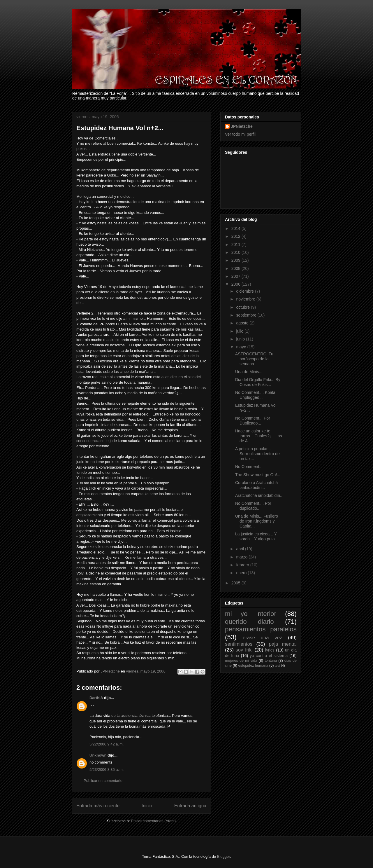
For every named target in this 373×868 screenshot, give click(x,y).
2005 (236, 583)
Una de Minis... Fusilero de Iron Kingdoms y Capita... (257, 521)
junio (241, 339)
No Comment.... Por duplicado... (253, 506)
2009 (236, 260)
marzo (242, 557)
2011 (236, 244)
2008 (236, 268)
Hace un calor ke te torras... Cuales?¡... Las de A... (259, 436)
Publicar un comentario (103, 781)
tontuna (271, 661)
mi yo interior (251, 614)
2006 (236, 284)
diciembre (246, 291)
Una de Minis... (249, 372)
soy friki (244, 650)
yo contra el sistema (269, 656)
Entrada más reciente (98, 806)
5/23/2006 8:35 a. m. (107, 770)
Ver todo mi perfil (240, 134)
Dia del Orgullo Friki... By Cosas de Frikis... (258, 382)
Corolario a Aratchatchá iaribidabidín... (256, 485)
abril (240, 549)
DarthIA (96, 698)
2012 (236, 236)
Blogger (224, 856)
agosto (243, 323)
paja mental (283, 644)
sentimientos (239, 644)
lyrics (270, 650)
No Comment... (249, 467)
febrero (243, 565)
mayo (242, 347)
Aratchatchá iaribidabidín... (259, 495)
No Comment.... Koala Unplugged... (255, 395)
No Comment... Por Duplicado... (253, 421)
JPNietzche (242, 126)
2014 (236, 228)
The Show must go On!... (258, 475)
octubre (243, 307)
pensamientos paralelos (261, 629)
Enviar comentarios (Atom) (153, 821)
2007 (236, 276)
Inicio (147, 806)
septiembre (247, 315)
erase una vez (262, 638)
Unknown (98, 755)
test (277, 666)
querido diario (249, 622)
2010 (236, 252)
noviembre (246, 299)
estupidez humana (253, 666)
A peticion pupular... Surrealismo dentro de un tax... (257, 454)
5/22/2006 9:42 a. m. (107, 744)
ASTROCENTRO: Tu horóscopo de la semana (254, 359)
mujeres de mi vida (241, 661)
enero (242, 573)
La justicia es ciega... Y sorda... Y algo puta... (257, 536)
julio (240, 331)
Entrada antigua (190, 806)
